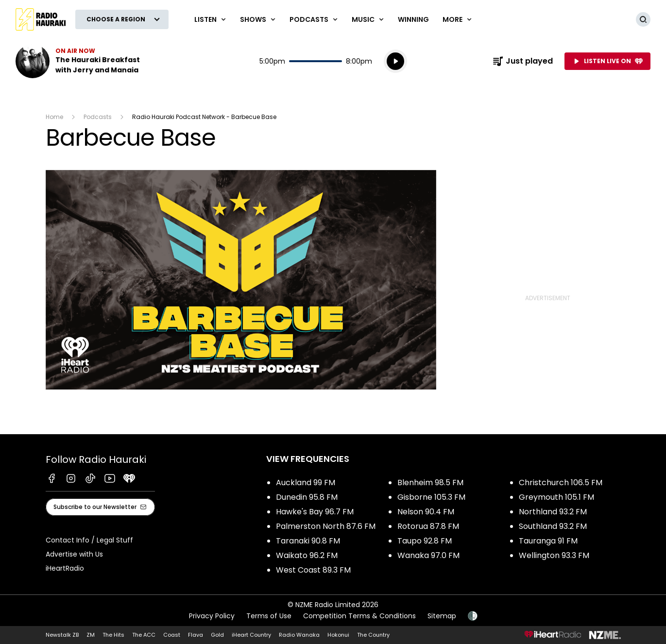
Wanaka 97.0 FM (428, 555)
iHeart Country (251, 635)
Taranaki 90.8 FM (308, 541)
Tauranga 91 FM (548, 541)
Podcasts (98, 117)
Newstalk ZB (62, 635)
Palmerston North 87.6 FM (326, 526)
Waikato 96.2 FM (307, 555)
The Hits (113, 635)
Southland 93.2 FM (553, 526)
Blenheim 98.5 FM (430, 483)
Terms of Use (269, 616)
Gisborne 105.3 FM (431, 497)
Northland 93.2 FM (553, 512)
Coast (172, 635)
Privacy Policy (212, 616)
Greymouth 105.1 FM (556, 497)
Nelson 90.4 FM (426, 512)
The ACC (144, 635)
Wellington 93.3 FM (554, 555)
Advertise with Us (74, 554)
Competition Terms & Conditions (359, 616)
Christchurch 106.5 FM (561, 483)
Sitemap (442, 616)
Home (54, 117)
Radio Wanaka (299, 635)
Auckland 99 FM (306, 483)
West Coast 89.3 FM (313, 570)
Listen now (78, 61)
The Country (373, 635)
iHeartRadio (65, 568)
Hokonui (338, 635)
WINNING (413, 19)
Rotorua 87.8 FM (428, 526)
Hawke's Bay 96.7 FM (315, 512)
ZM (91, 635)
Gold (217, 635)
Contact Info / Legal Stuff (89, 540)
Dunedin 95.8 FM (307, 497)
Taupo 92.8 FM (425, 541)
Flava (196, 635)
